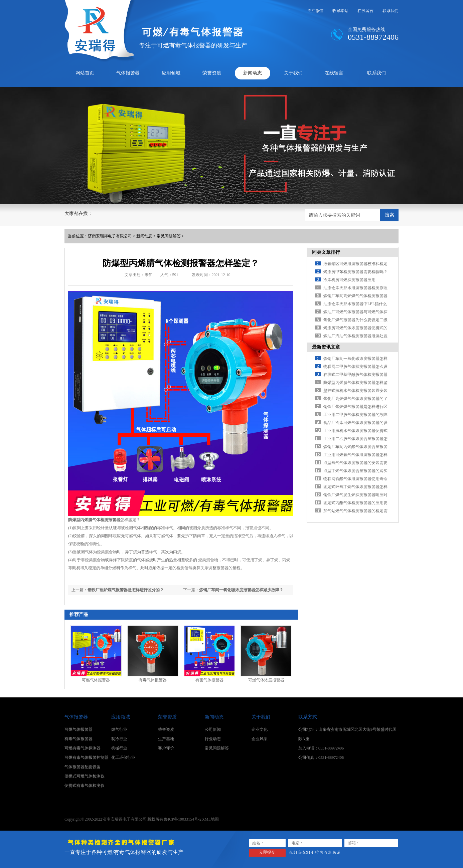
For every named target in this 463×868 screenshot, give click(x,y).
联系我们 (391, 11)
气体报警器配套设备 (83, 767)
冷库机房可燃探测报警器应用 (349, 280)
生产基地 (166, 739)
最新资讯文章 (326, 347)
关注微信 (315, 11)
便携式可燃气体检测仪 (85, 776)
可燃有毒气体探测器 (83, 748)
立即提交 (267, 852)
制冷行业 (119, 739)
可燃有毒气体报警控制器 (87, 757)
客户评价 (166, 748)
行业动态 (213, 739)
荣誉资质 (212, 73)
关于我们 (293, 73)
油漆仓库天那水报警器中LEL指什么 (355, 304)
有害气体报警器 (209, 680)
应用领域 (171, 73)
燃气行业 (119, 729)
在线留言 (365, 11)
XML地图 (210, 819)
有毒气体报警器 (153, 680)
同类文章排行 (326, 252)
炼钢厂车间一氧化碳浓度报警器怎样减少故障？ (241, 590)
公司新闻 (213, 729)
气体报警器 (128, 73)
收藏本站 (340, 11)
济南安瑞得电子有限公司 (110, 236)
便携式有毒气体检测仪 (85, 786)
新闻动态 (253, 73)
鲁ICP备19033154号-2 (183, 819)
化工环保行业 (123, 757)
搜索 (390, 215)
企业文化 (260, 729)
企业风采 (260, 739)
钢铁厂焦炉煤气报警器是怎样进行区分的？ (126, 590)
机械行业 (119, 748)
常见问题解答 (169, 236)
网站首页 (85, 73)
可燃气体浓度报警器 (266, 680)
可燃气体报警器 (96, 680)
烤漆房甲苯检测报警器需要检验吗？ (355, 272)
